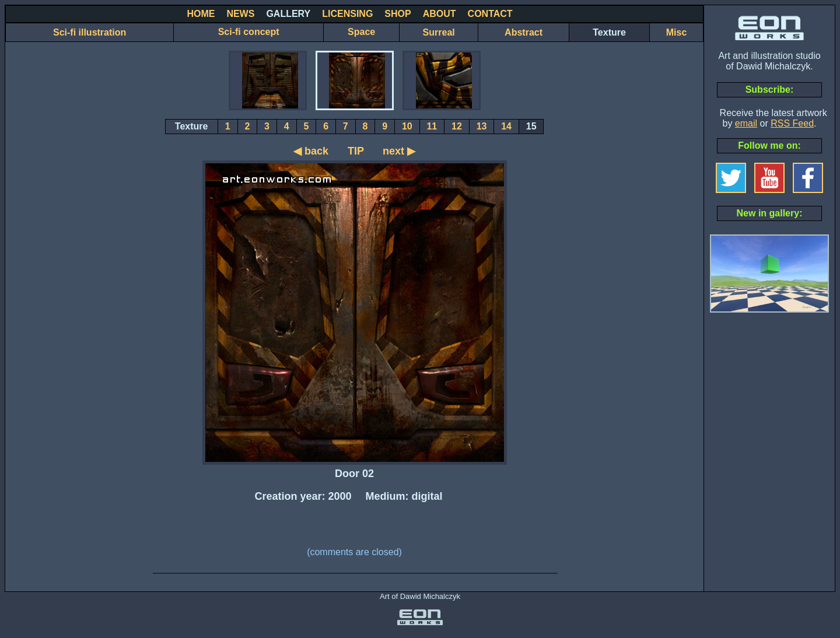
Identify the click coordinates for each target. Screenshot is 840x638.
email (746, 123)
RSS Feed (792, 123)
